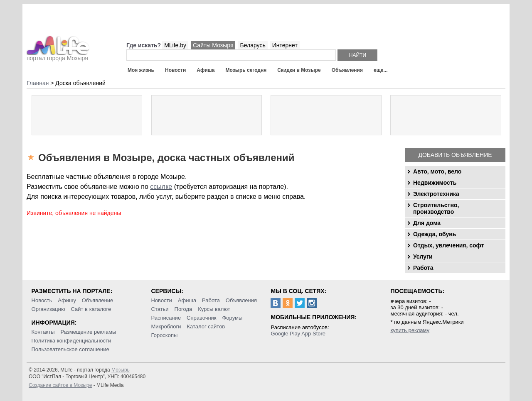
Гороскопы (165, 335)
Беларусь (252, 45)
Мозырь (121, 370)
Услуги (423, 257)
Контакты (43, 332)
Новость (42, 300)
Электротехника (436, 194)
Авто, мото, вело (437, 171)
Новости (175, 70)
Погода (183, 309)
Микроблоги (166, 326)
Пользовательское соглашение (70, 349)
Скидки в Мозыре (299, 70)
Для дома (427, 223)
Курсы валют (214, 309)
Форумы (232, 318)
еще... (381, 70)
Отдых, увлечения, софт (449, 245)
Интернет (285, 45)
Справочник (202, 318)
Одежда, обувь (435, 234)
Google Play (285, 334)
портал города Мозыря (58, 56)
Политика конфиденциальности (71, 341)
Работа (423, 268)
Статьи (160, 309)
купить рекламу (410, 330)
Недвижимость (435, 183)
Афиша (206, 70)
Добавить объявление (455, 155)
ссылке (161, 187)
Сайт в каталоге (91, 309)
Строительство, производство (436, 208)
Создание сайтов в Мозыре (60, 385)
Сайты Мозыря (213, 45)
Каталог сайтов (206, 326)
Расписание (166, 318)
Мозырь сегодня (246, 70)
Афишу (67, 300)
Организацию (48, 309)
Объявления (347, 70)
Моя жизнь (141, 70)
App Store (313, 334)
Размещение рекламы (89, 332)
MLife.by (175, 45)
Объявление (97, 300)
